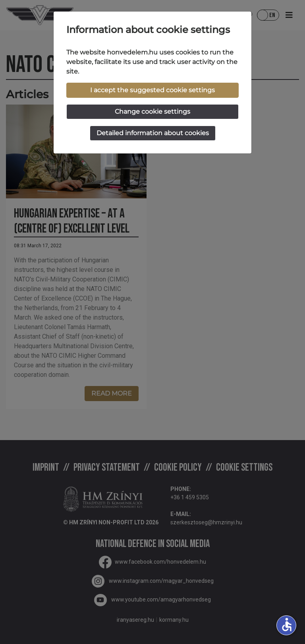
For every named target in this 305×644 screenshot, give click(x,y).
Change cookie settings (152, 112)
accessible (287, 625)
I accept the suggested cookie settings (152, 90)
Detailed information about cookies (153, 133)
